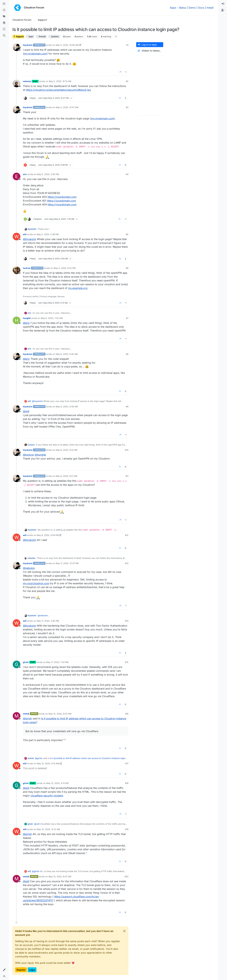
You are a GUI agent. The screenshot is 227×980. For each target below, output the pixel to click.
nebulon (27, 81)
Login (32, 970)
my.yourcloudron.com (36, 583)
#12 (127, 535)
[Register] (223, 10)
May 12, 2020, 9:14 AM (48, 763)
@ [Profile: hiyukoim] (30, 239)
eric (25, 174)
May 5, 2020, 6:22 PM (65, 268)
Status (182, 8)
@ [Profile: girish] (27, 718)
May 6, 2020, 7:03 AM (52, 318)
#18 (127, 783)
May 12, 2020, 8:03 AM (60, 714)
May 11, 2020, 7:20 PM (57, 662)
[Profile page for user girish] (17, 664)
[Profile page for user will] (17, 237)
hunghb (27, 318)
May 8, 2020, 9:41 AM (66, 450)
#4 (127, 174)
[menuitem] (223, 4)
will (25, 234)
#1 (127, 45)
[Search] (4, 36)
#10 (127, 450)
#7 (127, 318)
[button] (4, 970)
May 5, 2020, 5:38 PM (48, 234)
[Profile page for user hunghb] (17, 320)
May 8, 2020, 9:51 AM (66, 476)
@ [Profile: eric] (26, 323)
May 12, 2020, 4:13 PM (57, 783)
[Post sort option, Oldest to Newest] (150, 51)
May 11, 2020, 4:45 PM (48, 621)
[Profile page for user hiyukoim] (17, 47)
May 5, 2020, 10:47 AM (67, 107)
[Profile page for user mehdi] (17, 716)
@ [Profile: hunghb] (40, 455)
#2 (127, 81)
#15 (127, 662)
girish (26, 662)
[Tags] (4, 17)
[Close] (124, 931)
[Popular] (4, 23)
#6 (127, 268)
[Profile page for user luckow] (17, 270)
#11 (127, 476)
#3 (127, 107)
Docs (201, 8)
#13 (127, 563)
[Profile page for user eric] (17, 176)
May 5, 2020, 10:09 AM (67, 45)
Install (210, 8)
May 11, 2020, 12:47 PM (67, 563)
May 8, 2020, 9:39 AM (67, 407)
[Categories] (4, 4)
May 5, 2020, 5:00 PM (48, 174)
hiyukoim (28, 45)
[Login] (223, 4)
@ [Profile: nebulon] (29, 568)
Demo (192, 8)
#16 (127, 714)
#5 (127, 234)
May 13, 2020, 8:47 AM (60, 876)
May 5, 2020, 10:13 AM (60, 81)
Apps (173, 8)
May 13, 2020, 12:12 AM (48, 829)
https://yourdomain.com (62, 197)
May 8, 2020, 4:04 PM (48, 535)
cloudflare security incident (47, 796)
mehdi (26, 714)
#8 (127, 354)
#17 (127, 763)
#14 (127, 621)
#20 (126, 876)
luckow (27, 268)
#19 (127, 829)
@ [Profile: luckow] (28, 455)
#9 (127, 407)
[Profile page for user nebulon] (17, 83)
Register (21, 970)
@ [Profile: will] (26, 411)
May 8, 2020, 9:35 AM (67, 354)
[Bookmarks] (4, 29)
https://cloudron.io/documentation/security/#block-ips (58, 90)
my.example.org (78, 288)
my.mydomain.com (35, 54)
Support (18, 36)
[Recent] (4, 10)
